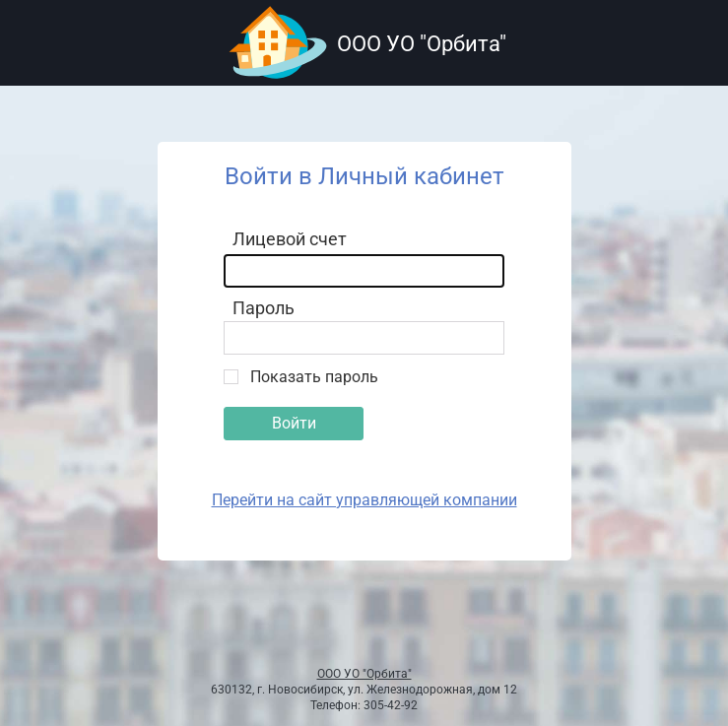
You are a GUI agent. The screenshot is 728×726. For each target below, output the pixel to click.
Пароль (264, 308)
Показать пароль (314, 377)
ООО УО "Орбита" (364, 674)
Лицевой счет (290, 239)
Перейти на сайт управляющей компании (364, 500)
